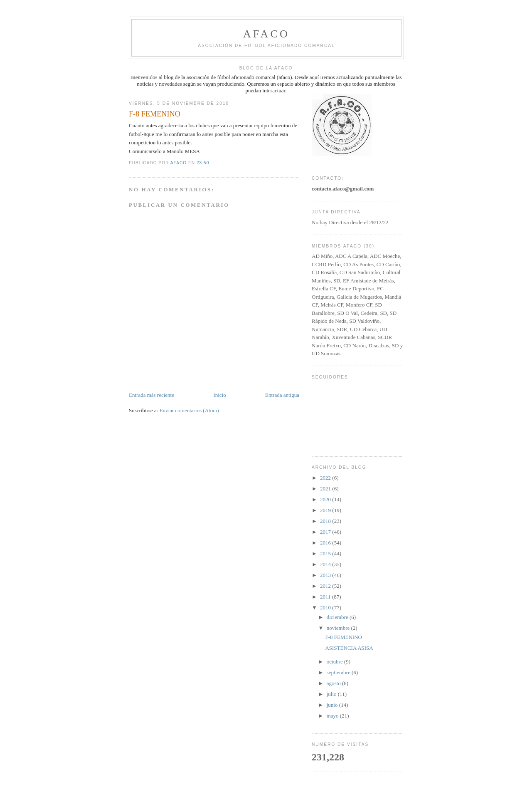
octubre (335, 662)
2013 (326, 575)
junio (333, 705)
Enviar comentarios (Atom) (189, 410)
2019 (326, 510)
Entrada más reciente (151, 395)
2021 (326, 489)
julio (332, 694)
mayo (333, 716)
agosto (334, 683)
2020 (326, 499)
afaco (266, 34)
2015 (326, 553)
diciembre (338, 617)
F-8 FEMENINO (343, 637)
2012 (326, 586)
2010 (326, 608)
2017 (326, 532)
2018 (326, 521)
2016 (326, 543)
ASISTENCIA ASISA (349, 648)
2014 (326, 564)
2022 (326, 478)
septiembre (339, 672)
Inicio (219, 395)
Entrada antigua (282, 395)
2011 (326, 597)
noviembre (339, 628)
